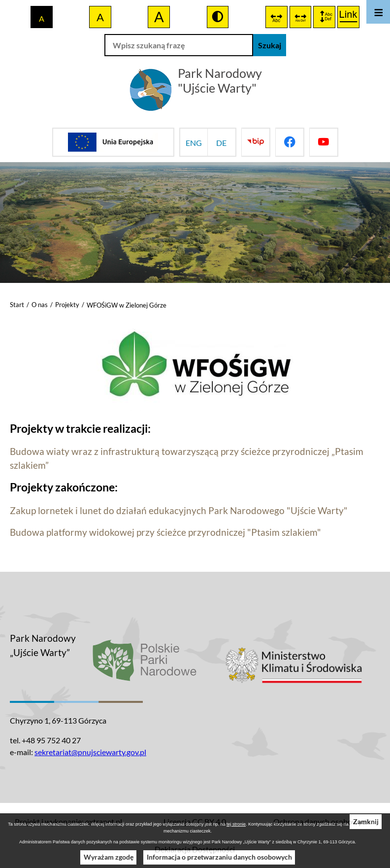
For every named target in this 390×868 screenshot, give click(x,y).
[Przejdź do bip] (256, 142)
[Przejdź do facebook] (290, 142)
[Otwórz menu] (378, 12)
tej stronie (236, 824)
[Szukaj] (270, 45)
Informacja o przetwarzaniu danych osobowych (219, 857)
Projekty (67, 305)
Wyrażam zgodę (109, 857)
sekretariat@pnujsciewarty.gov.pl (90, 752)
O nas (40, 305)
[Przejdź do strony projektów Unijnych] (113, 142)
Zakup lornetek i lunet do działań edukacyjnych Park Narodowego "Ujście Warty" (179, 511)
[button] (195, 408)
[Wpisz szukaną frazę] (179, 45)
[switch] (276, 17)
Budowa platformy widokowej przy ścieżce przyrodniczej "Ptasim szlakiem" (165, 532)
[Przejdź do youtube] (324, 142)
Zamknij (366, 822)
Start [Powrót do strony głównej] (17, 305)
